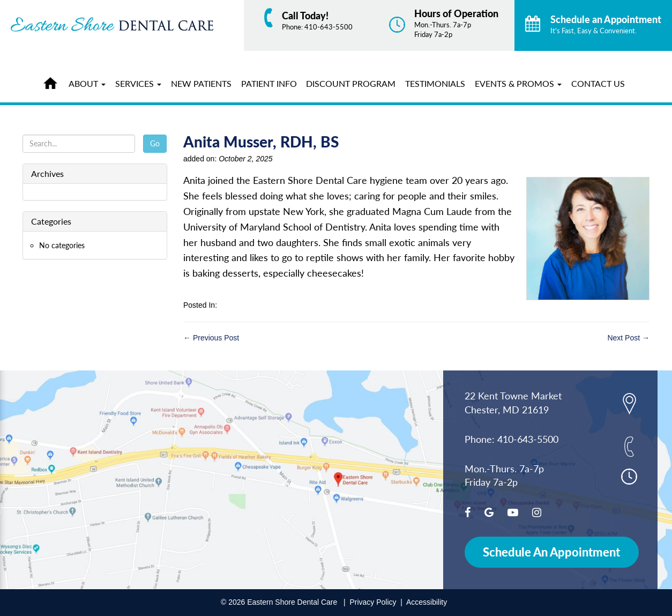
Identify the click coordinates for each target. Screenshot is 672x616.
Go (155, 143)
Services (138, 83)
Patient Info (269, 83)
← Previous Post (211, 338)
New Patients (201, 83)
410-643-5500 (328, 27)
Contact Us (598, 83)
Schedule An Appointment (551, 552)
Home (53, 81)
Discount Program (351, 83)
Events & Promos (518, 83)
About (87, 83)
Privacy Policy (373, 602)
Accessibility (427, 602)
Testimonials (435, 83)
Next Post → (628, 338)
